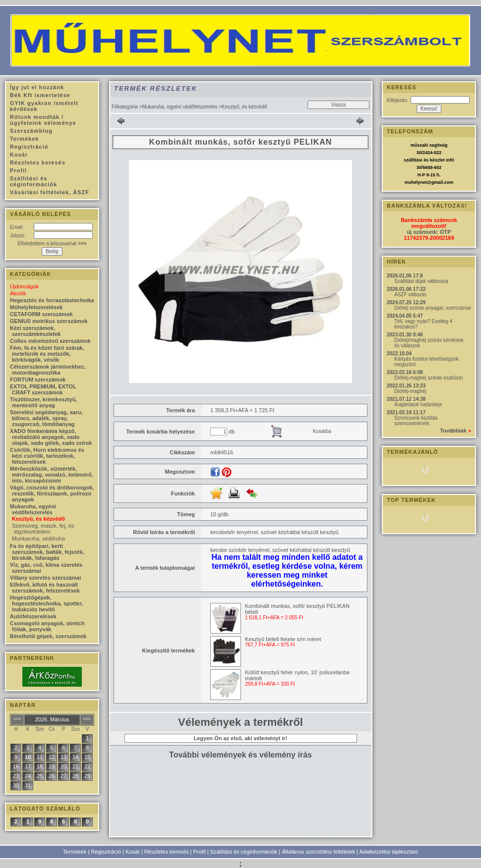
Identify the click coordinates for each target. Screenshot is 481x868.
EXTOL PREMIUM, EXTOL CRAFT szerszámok (43, 389)
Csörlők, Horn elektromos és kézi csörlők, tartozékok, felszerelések (47, 456)
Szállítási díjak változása (421, 281)
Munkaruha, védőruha (38, 539)
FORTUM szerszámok (38, 380)
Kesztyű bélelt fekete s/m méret (283, 639)
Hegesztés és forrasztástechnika (52, 300)
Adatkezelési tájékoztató (389, 852)
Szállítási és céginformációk (244, 852)
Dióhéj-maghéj (410, 391)
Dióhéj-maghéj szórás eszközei (428, 378)
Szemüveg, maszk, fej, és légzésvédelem (43, 529)
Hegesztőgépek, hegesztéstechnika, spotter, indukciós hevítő (47, 603)
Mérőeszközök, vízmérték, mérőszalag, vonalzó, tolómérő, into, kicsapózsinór (52, 475)
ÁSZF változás (410, 295)
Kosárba (322, 431)
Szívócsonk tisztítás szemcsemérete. (416, 421)
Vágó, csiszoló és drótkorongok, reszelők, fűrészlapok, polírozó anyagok (52, 493)
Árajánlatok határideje (418, 405)
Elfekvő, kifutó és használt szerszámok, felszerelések (45, 588)
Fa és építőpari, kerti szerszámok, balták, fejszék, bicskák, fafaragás (47, 552)
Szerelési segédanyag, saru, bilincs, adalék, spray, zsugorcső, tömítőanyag (46, 418)
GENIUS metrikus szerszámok (49, 321)
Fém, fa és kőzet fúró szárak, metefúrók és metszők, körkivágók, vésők (47, 354)
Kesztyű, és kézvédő (38, 519)
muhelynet (416, 182)
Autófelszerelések (33, 616)
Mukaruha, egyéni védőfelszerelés (180, 107)
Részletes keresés (167, 852)
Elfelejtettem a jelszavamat (52, 244)
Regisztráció (106, 852)
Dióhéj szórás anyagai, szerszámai (433, 308)
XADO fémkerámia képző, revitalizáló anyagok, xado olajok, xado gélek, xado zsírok (51, 437)
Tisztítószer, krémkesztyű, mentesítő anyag (44, 402)
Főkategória (125, 107)
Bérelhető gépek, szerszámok (48, 636)
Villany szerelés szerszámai (46, 578)
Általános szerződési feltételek (318, 852)
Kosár (133, 852)
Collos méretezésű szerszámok (50, 341)
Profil (200, 852)
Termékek (75, 852)
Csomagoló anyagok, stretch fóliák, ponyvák (47, 626)
